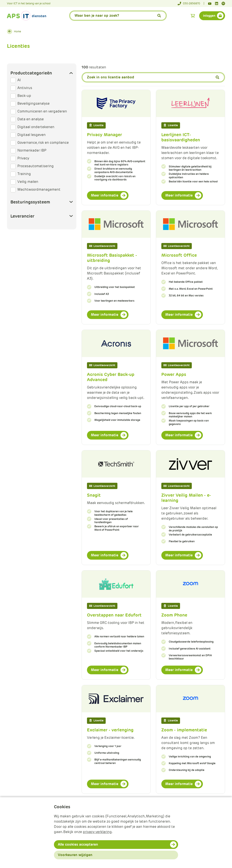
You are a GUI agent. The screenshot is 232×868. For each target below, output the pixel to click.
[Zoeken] (153, 77)
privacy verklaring (97, 832)
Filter (114, 67)
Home (18, 31)
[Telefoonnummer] (191, 3)
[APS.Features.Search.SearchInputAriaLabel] (118, 16)
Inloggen (209, 16)
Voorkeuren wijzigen (75, 855)
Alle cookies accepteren (78, 844)
